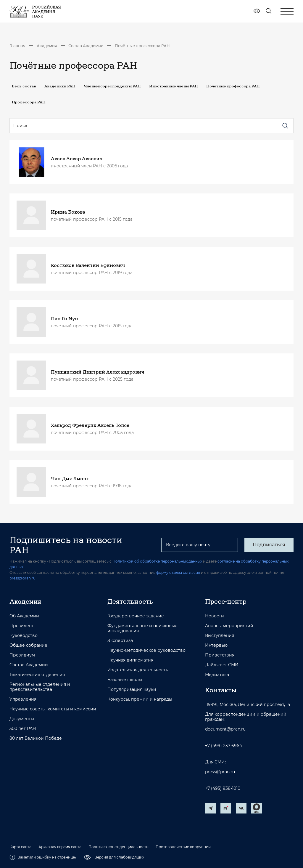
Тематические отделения (37, 675)
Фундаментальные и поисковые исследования (142, 628)
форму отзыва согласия (178, 572)
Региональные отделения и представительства (40, 687)
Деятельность (130, 601)
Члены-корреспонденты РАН (112, 86)
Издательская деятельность (138, 670)
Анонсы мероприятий (229, 626)
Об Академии (24, 616)
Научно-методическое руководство (146, 650)
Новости (215, 616)
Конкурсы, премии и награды (140, 699)
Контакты (221, 690)
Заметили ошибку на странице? (43, 857)
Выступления (220, 636)
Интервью (216, 645)
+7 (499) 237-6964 (224, 746)
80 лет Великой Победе (36, 738)
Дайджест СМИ (222, 665)
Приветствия (220, 655)
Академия (47, 46)
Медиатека (217, 675)
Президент (22, 626)
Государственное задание (136, 616)
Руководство (24, 636)
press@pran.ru (22, 578)
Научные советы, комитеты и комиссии (53, 709)
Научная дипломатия (130, 660)
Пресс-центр (226, 601)
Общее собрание (28, 645)
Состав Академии (86, 46)
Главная (17, 46)
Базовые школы (125, 680)
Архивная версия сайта (60, 847)
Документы (22, 719)
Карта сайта (20, 847)
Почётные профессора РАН (142, 46)
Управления (23, 699)
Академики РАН (60, 86)
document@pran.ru (225, 729)
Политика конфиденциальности (119, 847)
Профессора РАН (29, 102)
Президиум (22, 655)
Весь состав (24, 86)
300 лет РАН (23, 729)
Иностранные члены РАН (174, 86)
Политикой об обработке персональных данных (157, 561)
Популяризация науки (132, 690)
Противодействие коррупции (183, 847)
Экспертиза (120, 641)
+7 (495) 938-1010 (223, 788)
